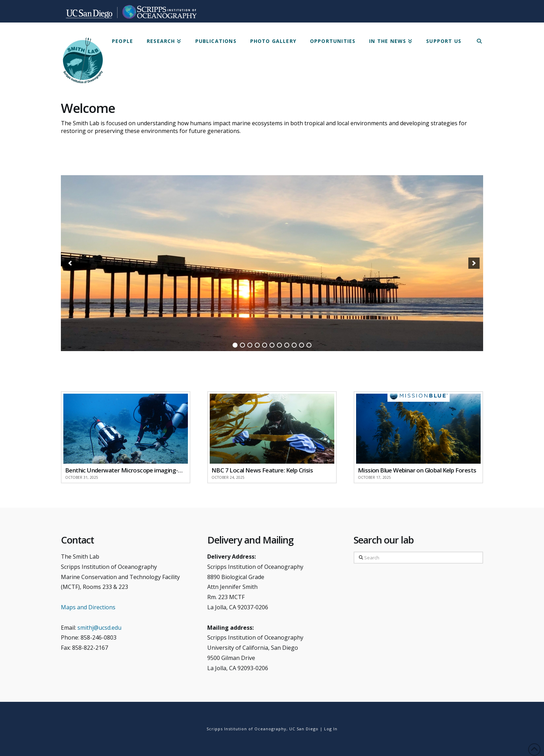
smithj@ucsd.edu (99, 628)
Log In (331, 729)
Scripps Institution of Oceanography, (247, 729)
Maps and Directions (88, 607)
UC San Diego (304, 729)
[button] (70, 263)
